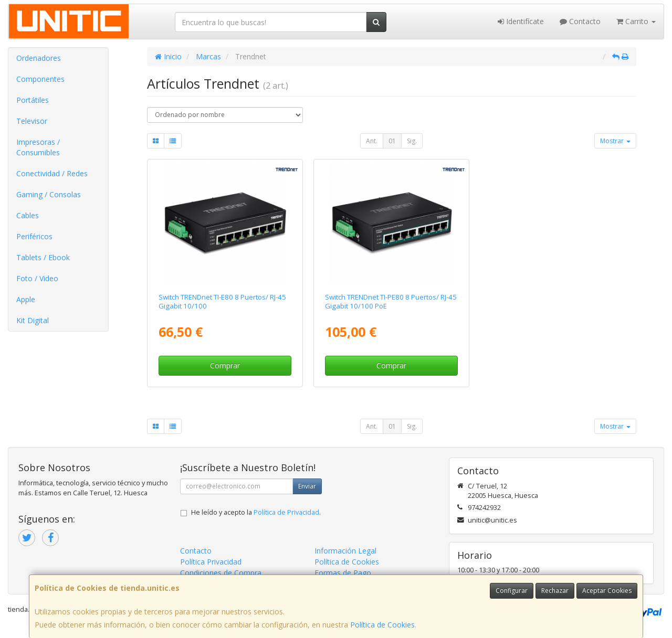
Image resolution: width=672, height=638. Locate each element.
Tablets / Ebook (43, 257)
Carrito (636, 21)
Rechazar (555, 591)
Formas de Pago (343, 573)
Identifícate (521, 21)
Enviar (307, 486)
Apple (26, 299)
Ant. (372, 141)
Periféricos (34, 236)
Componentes (40, 79)
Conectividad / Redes (52, 173)
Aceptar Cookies (607, 591)
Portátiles (33, 100)
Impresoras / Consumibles (38, 147)
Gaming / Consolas (49, 194)
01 (392, 141)
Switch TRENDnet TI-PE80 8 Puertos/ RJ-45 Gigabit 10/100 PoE (391, 301)
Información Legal (345, 551)
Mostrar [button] (615, 141)
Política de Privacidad (286, 512)
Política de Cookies (382, 625)
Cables (28, 215)
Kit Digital (33, 320)
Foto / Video (37, 278)
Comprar (225, 365)
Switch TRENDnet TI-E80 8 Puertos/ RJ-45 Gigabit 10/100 (222, 301)
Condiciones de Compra (221, 573)
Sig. (412, 141)
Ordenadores (39, 58)
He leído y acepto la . (256, 512)
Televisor (32, 121)
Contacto (580, 21)
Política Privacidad (211, 562)
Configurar (512, 591)
